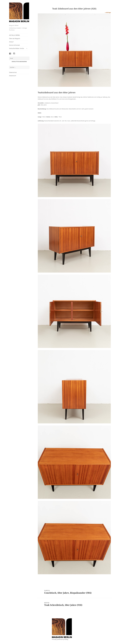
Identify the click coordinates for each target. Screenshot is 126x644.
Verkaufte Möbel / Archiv (17, 48)
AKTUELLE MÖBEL (15, 35)
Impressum (13, 76)
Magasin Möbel (14, 25)
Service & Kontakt (14, 45)
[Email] (19, 58)
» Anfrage (108, 12)
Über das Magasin (15, 38)
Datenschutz (13, 72)
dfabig (66, 639)
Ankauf (11, 42)
